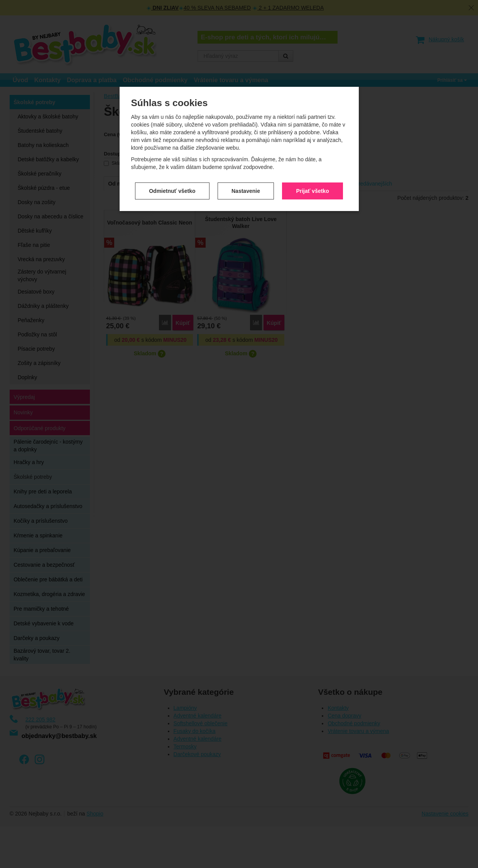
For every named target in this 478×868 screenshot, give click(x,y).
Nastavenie (246, 156)
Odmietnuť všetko (172, 156)
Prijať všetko (312, 156)
